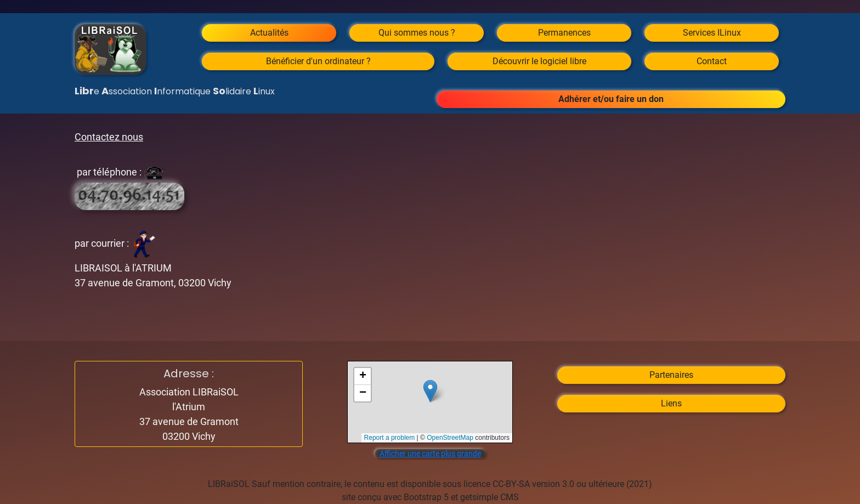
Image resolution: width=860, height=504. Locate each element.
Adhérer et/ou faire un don (611, 99)
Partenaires (671, 375)
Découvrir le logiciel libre (539, 61)
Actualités (269, 33)
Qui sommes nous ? (417, 33)
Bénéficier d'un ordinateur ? (318, 61)
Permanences (564, 33)
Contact (712, 61)
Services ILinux (712, 33)
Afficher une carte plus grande (430, 454)
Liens (671, 403)
